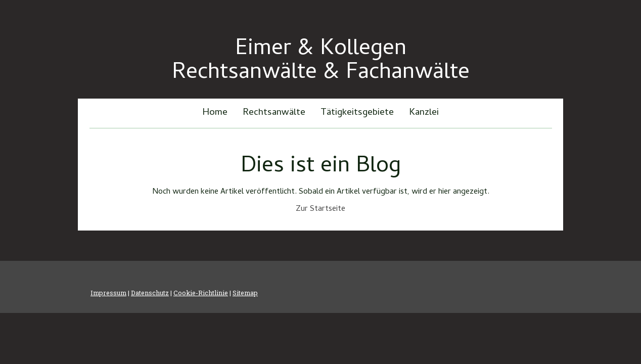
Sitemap (245, 293)
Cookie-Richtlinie (201, 293)
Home (215, 113)
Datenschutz (150, 293)
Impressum (108, 293)
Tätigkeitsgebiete (357, 113)
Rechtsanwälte (274, 113)
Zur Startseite (320, 209)
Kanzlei (424, 113)
